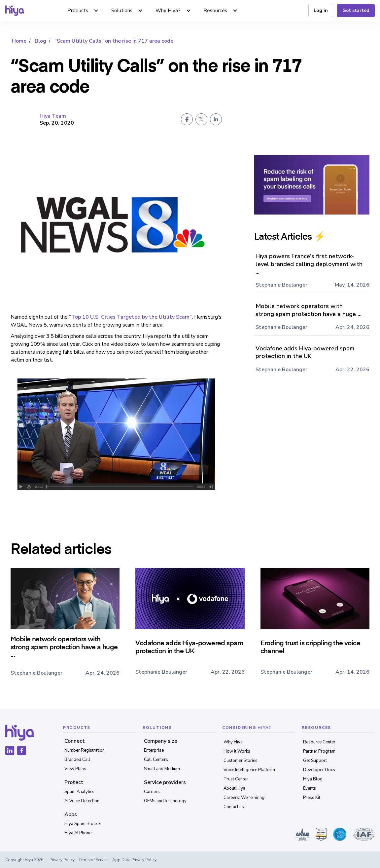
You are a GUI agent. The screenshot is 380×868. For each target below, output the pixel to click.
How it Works (237, 751)
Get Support (315, 761)
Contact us (234, 807)
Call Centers (156, 760)
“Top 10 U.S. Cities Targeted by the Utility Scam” (130, 317)
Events (310, 788)
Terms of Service (93, 860)
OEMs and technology (165, 801)
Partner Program (319, 751)
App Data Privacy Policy (134, 860)
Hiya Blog (313, 779)
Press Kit (312, 798)
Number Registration (85, 750)
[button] (83, 11)
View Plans (75, 769)
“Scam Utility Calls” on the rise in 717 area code (114, 41)
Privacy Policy (62, 860)
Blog (40, 41)
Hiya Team (53, 116)
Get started (356, 10)
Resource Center (319, 742)
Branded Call (77, 760)
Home (19, 41)
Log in (321, 10)
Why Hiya (233, 742)
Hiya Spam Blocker (83, 824)
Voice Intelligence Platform (249, 770)
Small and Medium (162, 769)
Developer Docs (319, 770)
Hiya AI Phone (78, 833)
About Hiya (234, 788)
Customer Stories (241, 761)
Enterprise (154, 750)
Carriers (152, 792)
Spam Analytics (79, 792)
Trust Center (236, 779)
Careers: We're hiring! (244, 798)
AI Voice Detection (82, 801)
